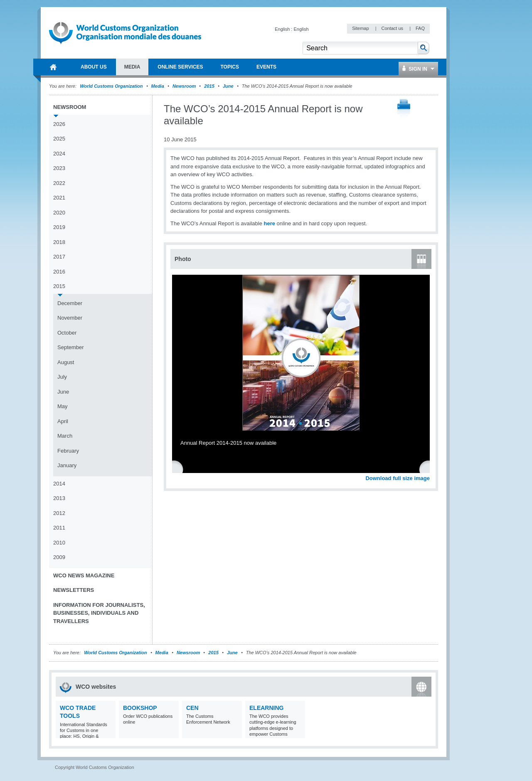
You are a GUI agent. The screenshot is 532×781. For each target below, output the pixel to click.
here (269, 223)
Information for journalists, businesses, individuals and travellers (99, 613)
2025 (59, 139)
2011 (59, 528)
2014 (59, 484)
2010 (59, 543)
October (67, 333)
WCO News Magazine (84, 575)
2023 (59, 168)
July (62, 377)
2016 (59, 272)
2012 (59, 513)
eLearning (266, 708)
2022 (59, 183)
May (63, 406)
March (65, 436)
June (228, 86)
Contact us (393, 28)
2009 (59, 557)
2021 (59, 198)
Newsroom (184, 86)
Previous (179, 469)
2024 (59, 154)
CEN (192, 708)
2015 (209, 86)
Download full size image (398, 478)
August (66, 362)
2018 (59, 242)
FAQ (420, 28)
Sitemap (361, 28)
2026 (59, 124)
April (63, 421)
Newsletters (74, 590)
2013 (59, 498)
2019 (59, 227)
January (67, 465)
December (70, 303)
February (68, 451)
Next (428, 469)
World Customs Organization (112, 86)
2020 (59, 213)
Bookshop (140, 708)
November (70, 318)
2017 (59, 257)
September (71, 347)
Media (158, 86)
